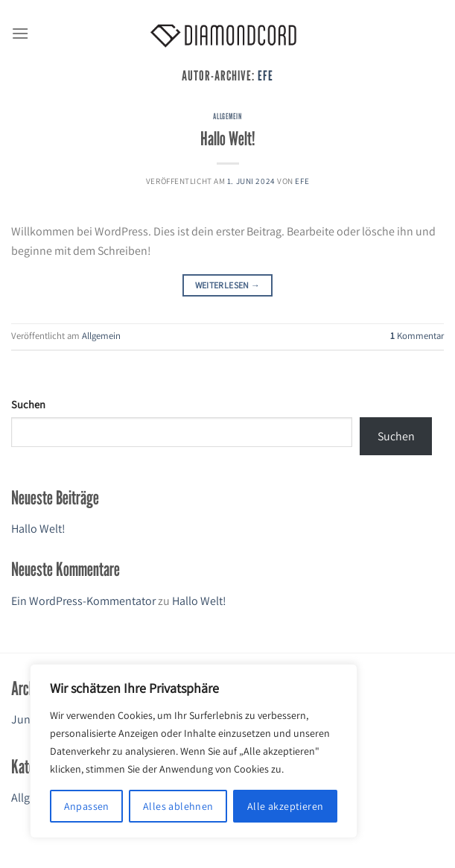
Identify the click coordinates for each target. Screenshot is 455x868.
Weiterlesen (228, 285)
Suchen (28, 404)
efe (265, 75)
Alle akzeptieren (286, 806)
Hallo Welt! (228, 138)
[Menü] (20, 33)
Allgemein (227, 116)
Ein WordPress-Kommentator (83, 601)
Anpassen (87, 806)
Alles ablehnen (178, 806)
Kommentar (417, 336)
